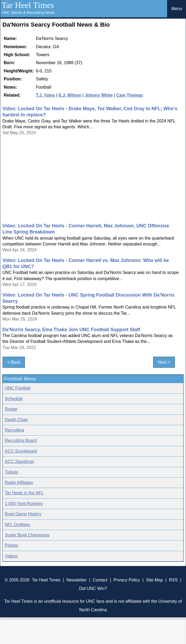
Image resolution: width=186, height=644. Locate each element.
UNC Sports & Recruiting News (28, 13)
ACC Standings (19, 462)
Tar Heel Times (28, 5)
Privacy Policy (127, 580)
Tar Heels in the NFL (24, 493)
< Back (14, 362)
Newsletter (77, 580)
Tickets (11, 472)
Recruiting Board (21, 440)
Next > (164, 362)
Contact (100, 580)
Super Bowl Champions (27, 535)
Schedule (14, 399)
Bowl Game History (23, 514)
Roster (11, 409)
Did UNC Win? (93, 588)
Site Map (154, 580)
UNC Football (18, 388)
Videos (11, 556)
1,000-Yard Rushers (24, 504)
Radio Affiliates (19, 483)
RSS (173, 580)
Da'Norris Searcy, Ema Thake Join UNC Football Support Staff (71, 330)
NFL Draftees (17, 525)
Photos (11, 545)
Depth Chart (16, 420)
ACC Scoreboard (21, 451)
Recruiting (14, 430)
